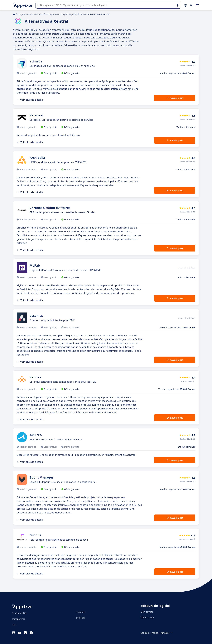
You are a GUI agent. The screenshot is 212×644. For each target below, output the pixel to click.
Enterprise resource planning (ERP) (62, 14)
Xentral (83, 14)
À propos (81, 612)
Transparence (19, 619)
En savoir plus (175, 98)
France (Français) (162, 633)
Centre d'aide (147, 617)
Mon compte (147, 612)
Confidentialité (19, 613)
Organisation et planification (31, 14)
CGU (14, 625)
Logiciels (80, 618)
